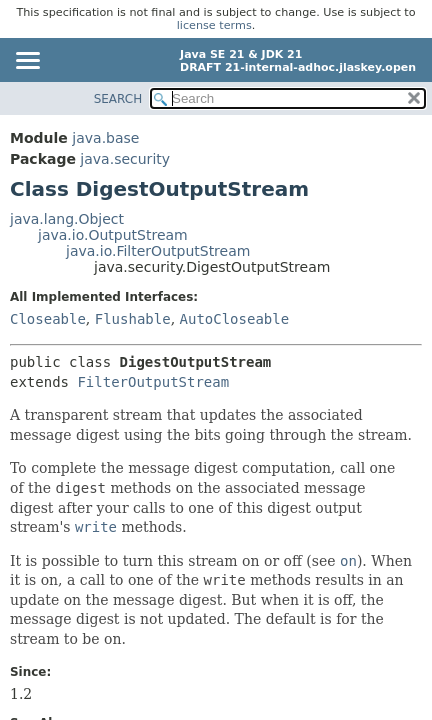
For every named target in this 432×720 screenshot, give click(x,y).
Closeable (48, 319)
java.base (105, 138)
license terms (214, 25)
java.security (125, 159)
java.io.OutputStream (113, 235)
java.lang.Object (67, 219)
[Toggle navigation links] (27, 62)
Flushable (133, 319)
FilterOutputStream (153, 382)
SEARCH (118, 99)
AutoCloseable (235, 319)
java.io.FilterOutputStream (158, 251)
